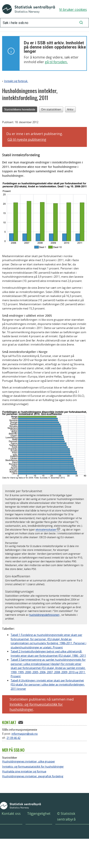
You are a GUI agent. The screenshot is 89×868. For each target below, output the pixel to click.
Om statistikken (51, 109)
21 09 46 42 (14, 738)
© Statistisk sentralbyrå (66, 816)
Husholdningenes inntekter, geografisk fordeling (33, 776)
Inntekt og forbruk (16, 81)
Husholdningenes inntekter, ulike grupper (29, 761)
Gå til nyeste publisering (27, 139)
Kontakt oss (11, 814)
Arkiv (70, 109)
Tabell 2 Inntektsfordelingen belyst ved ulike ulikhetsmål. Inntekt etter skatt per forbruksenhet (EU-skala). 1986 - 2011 (48, 653)
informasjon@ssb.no (25, 734)
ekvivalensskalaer (46, 529)
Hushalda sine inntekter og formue (24, 771)
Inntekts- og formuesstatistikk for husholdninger (33, 767)
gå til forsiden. (56, 62)
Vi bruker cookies (73, 10)
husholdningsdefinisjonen (44, 615)
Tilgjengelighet (39, 814)
